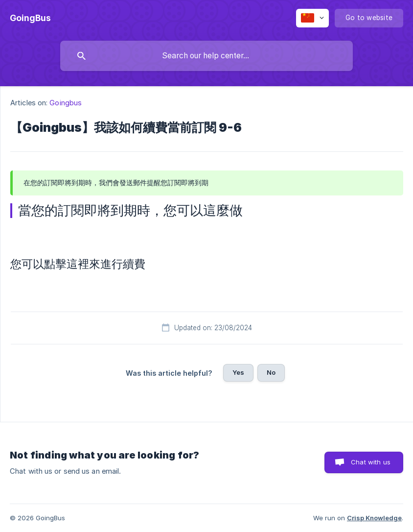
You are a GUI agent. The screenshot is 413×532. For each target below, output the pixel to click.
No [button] (271, 372)
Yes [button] (238, 372)
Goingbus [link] (66, 103)
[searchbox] (206, 56)
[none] (30, 18)
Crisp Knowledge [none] (374, 518)
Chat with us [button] (371, 462)
